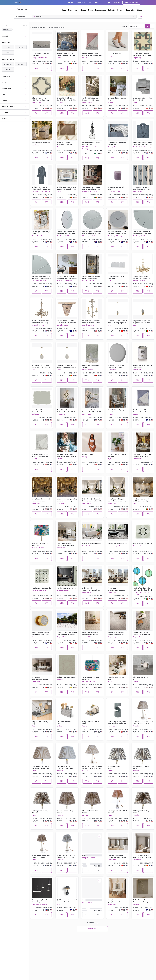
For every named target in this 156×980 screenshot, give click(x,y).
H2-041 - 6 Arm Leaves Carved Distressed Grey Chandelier (141, 277)
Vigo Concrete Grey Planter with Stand (117, 455)
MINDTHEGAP (138, 191)
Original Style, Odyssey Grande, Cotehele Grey (90, 634)
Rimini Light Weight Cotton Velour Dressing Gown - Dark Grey (143, 144)
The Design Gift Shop (64, 236)
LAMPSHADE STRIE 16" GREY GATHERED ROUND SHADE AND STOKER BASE (143, 723)
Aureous (60, 147)
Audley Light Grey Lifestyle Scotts (41, 233)
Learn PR (82, 3)
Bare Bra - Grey (88, 454)
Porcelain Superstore (90, 546)
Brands (83, 10)
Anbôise (110, 102)
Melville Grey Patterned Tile (92, 544)
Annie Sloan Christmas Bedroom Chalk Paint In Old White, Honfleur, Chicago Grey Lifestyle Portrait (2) (67, 411)
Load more (92, 929)
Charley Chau (112, 147)
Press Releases (59, 28)
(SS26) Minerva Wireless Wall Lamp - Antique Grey (67, 901)
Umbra (110, 681)
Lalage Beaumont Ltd (39, 58)
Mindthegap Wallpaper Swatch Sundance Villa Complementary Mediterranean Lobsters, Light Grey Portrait (142, 188)
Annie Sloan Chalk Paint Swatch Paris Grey (40, 411)
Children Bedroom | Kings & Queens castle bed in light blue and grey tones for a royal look (66, 188)
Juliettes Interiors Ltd (39, 904)
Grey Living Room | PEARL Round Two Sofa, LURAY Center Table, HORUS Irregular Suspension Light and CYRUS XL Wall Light (92, 188)
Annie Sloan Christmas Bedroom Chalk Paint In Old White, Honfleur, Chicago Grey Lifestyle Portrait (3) (92, 411)
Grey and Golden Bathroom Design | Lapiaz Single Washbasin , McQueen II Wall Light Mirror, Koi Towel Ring (92, 277)
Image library (73, 10)
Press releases (100, 10)
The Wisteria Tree (114, 191)
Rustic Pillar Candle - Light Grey (117, 188)
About (98, 3)
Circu (59, 58)
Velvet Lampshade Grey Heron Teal (40, 545)
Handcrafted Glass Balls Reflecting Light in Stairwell (143, 589)
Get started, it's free (131, 3)
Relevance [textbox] (134, 26)
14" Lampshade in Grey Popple (65, 812)
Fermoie (136, 726)
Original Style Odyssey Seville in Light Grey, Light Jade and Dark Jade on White (66, 99)
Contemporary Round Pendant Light (39, 901)
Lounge (110, 56)
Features (71, 3)
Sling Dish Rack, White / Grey (116, 678)
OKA (58, 904)
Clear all (25, 25)
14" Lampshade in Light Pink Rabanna (117, 812)
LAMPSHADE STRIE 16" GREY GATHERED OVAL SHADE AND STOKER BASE (92, 767)
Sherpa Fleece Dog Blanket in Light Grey (117, 144)
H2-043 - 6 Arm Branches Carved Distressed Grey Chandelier (40, 322)
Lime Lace (35, 145)
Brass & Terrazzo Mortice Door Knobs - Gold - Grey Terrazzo (40, 634)
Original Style (138, 58)
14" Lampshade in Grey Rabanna (40, 812)
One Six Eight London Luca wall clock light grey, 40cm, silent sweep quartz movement (66, 233)
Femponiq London (89, 858)
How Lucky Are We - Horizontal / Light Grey (65, 144)
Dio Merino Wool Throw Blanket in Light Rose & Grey (92, 54)
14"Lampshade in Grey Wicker (141, 767)
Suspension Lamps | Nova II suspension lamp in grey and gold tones (117, 322)
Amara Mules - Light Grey (116, 53)
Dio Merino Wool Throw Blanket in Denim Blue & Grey (141, 411)
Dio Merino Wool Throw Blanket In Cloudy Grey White (40, 455)
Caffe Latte (36, 681)
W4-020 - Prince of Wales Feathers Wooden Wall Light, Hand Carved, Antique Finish (92, 322)
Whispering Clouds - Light (66, 677)
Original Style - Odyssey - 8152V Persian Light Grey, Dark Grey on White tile (40, 99)
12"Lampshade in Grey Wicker (115, 767)
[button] (18, 3)
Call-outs (111, 10)
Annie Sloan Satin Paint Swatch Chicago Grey (116, 366)
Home (64, 10)
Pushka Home (36, 637)
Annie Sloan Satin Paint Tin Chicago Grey (142, 366)
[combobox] (136, 26)
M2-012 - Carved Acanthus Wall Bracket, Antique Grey (66, 322)
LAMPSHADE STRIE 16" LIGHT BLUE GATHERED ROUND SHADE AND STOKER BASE (67, 767)
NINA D (136, 102)
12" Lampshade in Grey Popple (90, 812)
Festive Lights (112, 726)
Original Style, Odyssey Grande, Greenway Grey (116, 634)
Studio (140, 10)
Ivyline (110, 459)
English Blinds (87, 902)
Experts (119, 10)
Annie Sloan (112, 370)
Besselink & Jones (139, 280)
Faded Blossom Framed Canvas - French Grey (141, 901)
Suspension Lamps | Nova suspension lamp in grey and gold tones (42, 366)
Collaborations (130, 10)
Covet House (137, 459)
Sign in (117, 3)
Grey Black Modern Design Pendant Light (91, 144)
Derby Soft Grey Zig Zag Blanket (116, 411)
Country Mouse (88, 370)
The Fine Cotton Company (142, 147)
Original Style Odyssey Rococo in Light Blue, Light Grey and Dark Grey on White (91, 99)
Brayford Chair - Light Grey (41, 143)
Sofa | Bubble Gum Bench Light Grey (116, 277)
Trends (91, 10)
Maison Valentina (88, 280)
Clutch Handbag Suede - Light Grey (40, 54)
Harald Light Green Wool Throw (91, 366)
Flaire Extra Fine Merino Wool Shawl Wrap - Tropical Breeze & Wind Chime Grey (67, 455)
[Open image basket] (140, 17)
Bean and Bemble (38, 548)
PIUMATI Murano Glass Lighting (90, 148)
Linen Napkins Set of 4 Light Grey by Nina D (143, 99)
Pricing (90, 3)
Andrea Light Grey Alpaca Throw (117, 99)
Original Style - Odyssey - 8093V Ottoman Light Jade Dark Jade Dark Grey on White (142, 55)
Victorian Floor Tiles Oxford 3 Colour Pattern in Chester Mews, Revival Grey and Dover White (67, 634)
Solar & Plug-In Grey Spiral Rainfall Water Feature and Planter (117, 723)
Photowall (60, 680)
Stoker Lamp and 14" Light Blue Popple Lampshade (66, 856)
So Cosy (85, 58)
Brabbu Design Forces (90, 191)
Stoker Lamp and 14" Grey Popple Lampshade (41, 856)
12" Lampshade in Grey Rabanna (141, 812)
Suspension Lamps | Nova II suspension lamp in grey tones (143, 322)
